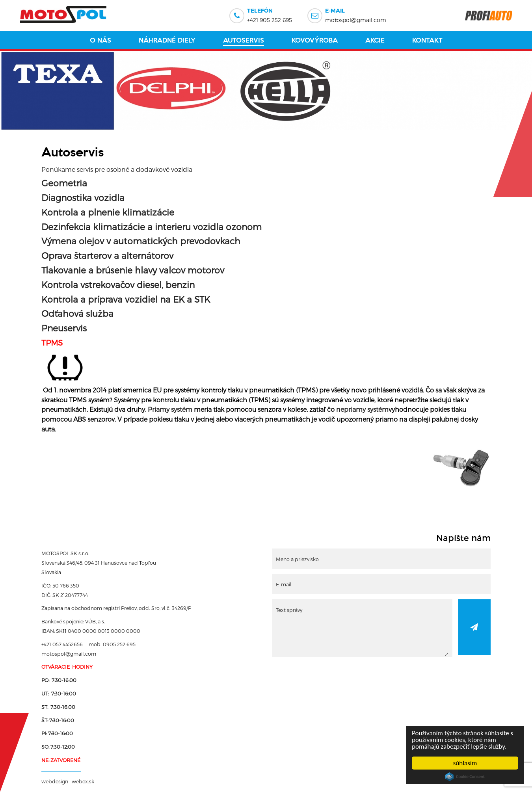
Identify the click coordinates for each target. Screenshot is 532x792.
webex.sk (83, 781)
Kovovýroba (315, 40)
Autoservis (244, 40)
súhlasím (465, 763)
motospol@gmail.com (356, 15)
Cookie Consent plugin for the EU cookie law (465, 777)
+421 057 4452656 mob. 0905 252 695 (88, 644)
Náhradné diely (167, 40)
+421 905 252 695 (270, 15)
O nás (100, 40)
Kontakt (427, 40)
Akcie (375, 40)
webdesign (55, 781)
